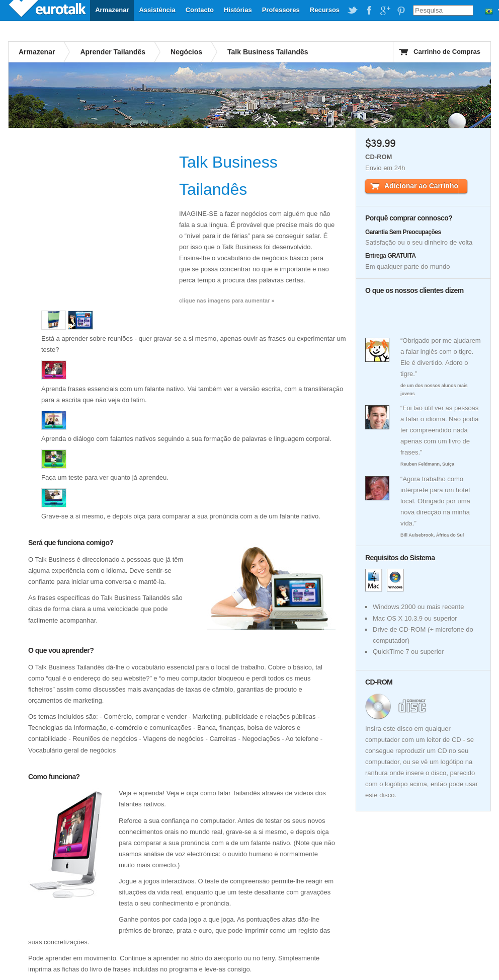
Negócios (186, 52)
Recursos (325, 10)
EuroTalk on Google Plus (385, 11)
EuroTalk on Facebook (369, 11)
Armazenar (112, 10)
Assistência (157, 10)
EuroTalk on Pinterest (401, 11)
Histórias (238, 10)
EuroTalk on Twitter (353, 11)
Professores (281, 10)
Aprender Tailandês (113, 52)
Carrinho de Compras (447, 52)
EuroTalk (48, 10)
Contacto (200, 10)
